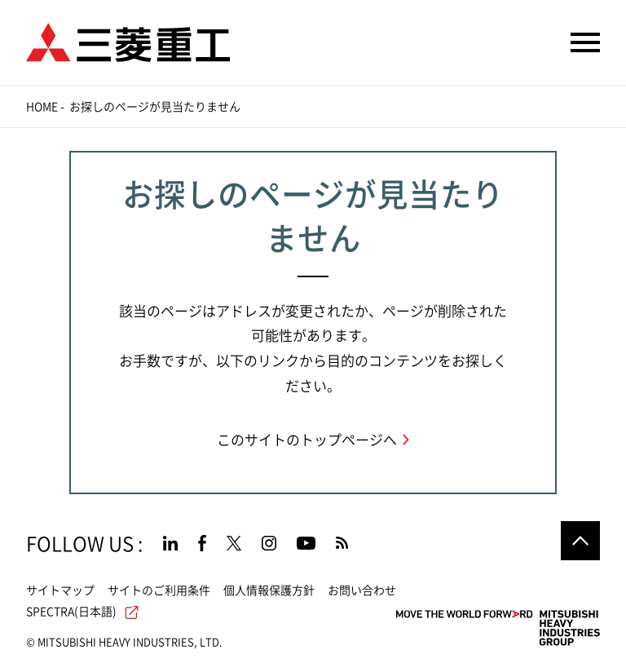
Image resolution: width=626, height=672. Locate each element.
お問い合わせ (362, 590)
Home (42, 107)
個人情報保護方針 (269, 590)
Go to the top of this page (580, 541)
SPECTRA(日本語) (82, 612)
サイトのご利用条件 (159, 590)
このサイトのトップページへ (307, 440)
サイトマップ (60, 590)
